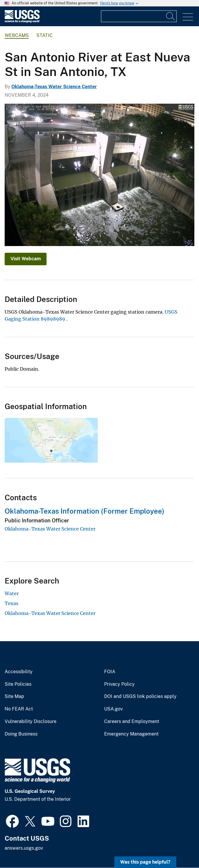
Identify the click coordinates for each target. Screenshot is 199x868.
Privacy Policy (119, 684)
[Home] (22, 21)
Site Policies (18, 684)
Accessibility (19, 672)
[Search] (171, 16)
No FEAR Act (19, 709)
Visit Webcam (26, 259)
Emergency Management (131, 734)
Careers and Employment (132, 722)
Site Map (14, 696)
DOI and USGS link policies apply (140, 696)
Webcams (17, 35)
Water (12, 593)
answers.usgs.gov (24, 848)
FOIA (110, 672)
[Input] (139, 16)
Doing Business (21, 734)
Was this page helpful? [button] (145, 862)
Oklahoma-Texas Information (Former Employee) (85, 511)
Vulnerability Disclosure (31, 722)
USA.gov (113, 709)
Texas (11, 603)
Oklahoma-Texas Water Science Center (54, 87)
